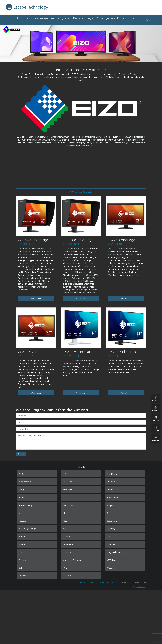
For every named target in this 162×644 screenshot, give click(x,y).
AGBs (113, 582)
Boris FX (22, 537)
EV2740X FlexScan (77, 352)
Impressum (93, 582)
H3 (64, 497)
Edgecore (23, 576)
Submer (110, 513)
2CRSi (21, 474)
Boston (22, 544)
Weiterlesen (36, 299)
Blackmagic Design (27, 529)
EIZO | (32, 244)
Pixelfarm (67, 576)
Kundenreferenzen (42, 18)
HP (64, 513)
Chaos (22, 552)
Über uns (132, 20)
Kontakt (122, 18)
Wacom (110, 568)
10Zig (21, 490)
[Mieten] (156, 419)
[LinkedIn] (156, 439)
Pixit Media (112, 474)
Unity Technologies (115, 552)
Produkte (23, 18)
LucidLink (67, 552)
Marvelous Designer (72, 560)
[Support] (156, 408)
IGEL (65, 521)
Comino (22, 560)
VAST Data (112, 560)
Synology (111, 529)
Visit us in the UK (140, 587)
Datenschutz (104, 582)
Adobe (22, 497)
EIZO (65, 474)
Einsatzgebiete (106, 18)
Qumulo (110, 490)
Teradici (110, 537)
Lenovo (66, 537)
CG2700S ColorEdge (33, 240)
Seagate (110, 505)
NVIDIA (66, 568)
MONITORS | (23, 244)
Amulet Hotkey (25, 505)
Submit (21, 454)
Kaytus (66, 529)
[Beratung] (156, 429)
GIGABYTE (68, 490)
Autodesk (23, 521)
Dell (20, 568)
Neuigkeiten (63, 18)
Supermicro (112, 521)
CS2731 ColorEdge (121, 240)
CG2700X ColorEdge (78, 240)
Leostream (68, 544)
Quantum (111, 482)
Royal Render (113, 497)
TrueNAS (111, 544)
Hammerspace (69, 505)
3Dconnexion (25, 482)
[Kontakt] (156, 398)
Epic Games (68, 482)
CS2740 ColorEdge (32, 352)
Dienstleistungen (84, 18)
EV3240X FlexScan (122, 352)
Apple (21, 513)
